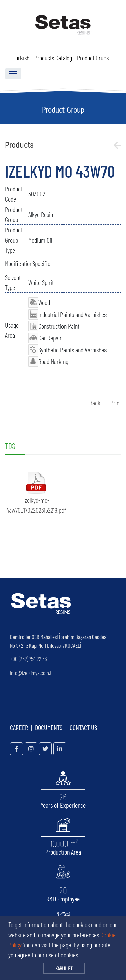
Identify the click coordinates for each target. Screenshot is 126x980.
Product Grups (93, 58)
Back (95, 403)
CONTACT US (83, 727)
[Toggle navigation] (13, 74)
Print (116, 403)
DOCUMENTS (49, 727)
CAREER (19, 727)
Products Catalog (53, 58)
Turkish (21, 58)
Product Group (63, 110)
